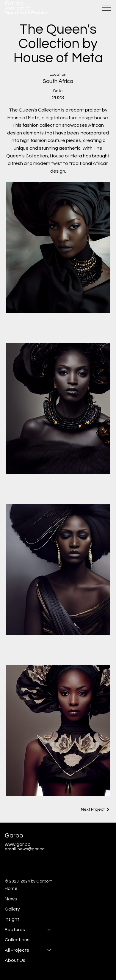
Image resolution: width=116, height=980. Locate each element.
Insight (12, 919)
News (11, 899)
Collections (17, 940)
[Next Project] (95, 809)
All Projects (17, 950)
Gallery (12, 909)
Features (15, 929)
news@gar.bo (31, 849)
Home (11, 888)
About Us (15, 960)
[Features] (49, 929)
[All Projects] (49, 950)
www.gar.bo (18, 8)
